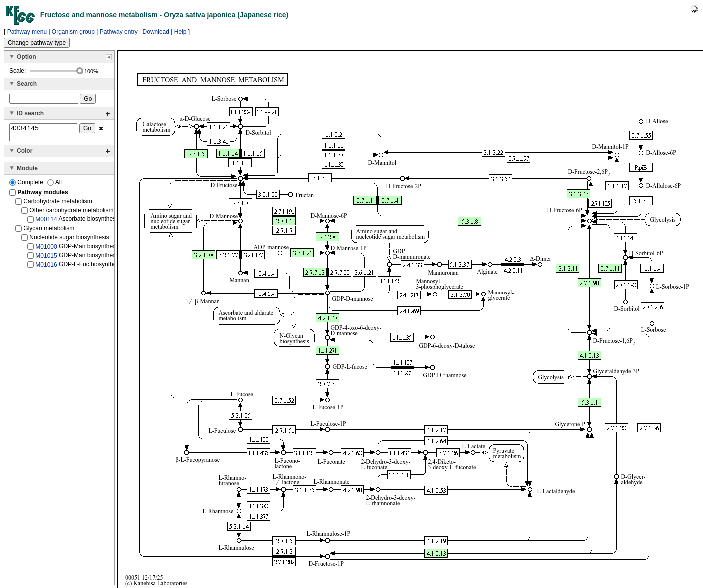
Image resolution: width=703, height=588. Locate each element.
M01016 (46, 268)
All (55, 185)
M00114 (46, 222)
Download (156, 32)
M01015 (46, 259)
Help (180, 32)
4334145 (43, 134)
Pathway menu (27, 32)
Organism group (73, 32)
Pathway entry (119, 32)
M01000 (46, 249)
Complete (27, 185)
